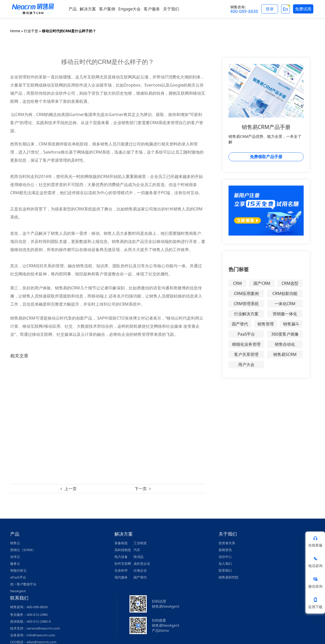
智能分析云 (18, 570)
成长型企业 (142, 564)
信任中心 (225, 557)
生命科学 (121, 570)
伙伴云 (15, 557)
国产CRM (262, 283)
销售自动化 (285, 344)
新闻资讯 (225, 550)
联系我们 (225, 570)
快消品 (139, 557)
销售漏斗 (291, 324)
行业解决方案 (246, 314)
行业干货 (31, 31)
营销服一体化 (285, 314)
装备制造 (121, 543)
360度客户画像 (285, 334)
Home (15, 31)
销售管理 (266, 324)
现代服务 (121, 577)
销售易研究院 (229, 577)
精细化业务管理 (246, 344)
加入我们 (225, 564)
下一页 (141, 489)
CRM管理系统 (246, 304)
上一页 (71, 489)
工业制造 (140, 543)
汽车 (137, 550)
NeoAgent (18, 591)
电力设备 (121, 557)
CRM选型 (290, 283)
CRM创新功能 (285, 293)
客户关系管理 (246, 354)
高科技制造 (123, 550)
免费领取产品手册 (266, 157)
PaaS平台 (246, 334)
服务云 (15, 564)
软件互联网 (123, 564)
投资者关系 (227, 543)
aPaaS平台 (18, 577)
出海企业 (140, 570)
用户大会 (246, 365)
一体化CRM (285, 304)
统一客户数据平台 (23, 584)
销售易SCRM (285, 354)
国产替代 (240, 324)
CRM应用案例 (246, 293)
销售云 (15, 543)
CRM (238, 283)
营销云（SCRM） (23, 550)
